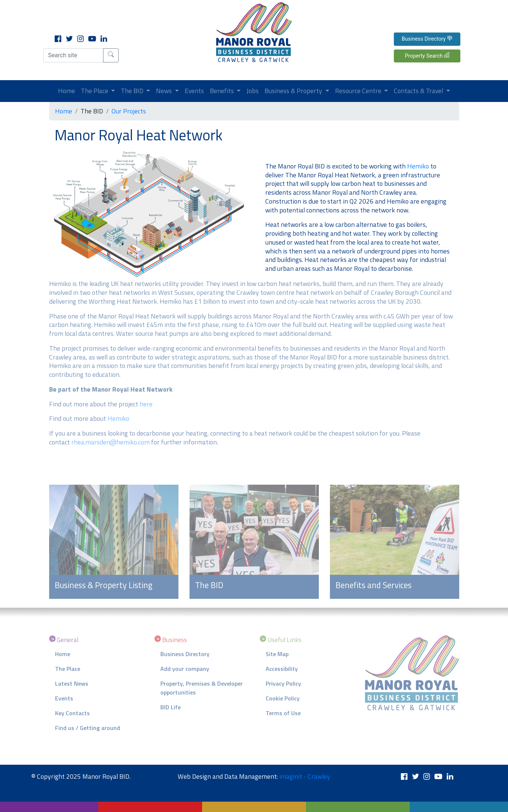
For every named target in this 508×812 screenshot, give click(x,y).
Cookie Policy (283, 698)
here (146, 404)
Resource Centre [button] (359, 91)
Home (68, 91)
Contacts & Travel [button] (419, 91)
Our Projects (129, 111)
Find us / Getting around (88, 728)
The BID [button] (133, 91)
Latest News (72, 683)
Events (194, 91)
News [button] (165, 91)
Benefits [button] (223, 91)
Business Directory (427, 39)
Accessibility (282, 669)
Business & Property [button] (294, 91)
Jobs (253, 91)
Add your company (185, 669)
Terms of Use (283, 713)
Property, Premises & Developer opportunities (202, 688)
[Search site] (73, 55)
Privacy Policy (283, 683)
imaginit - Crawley (305, 776)
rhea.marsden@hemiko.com (110, 442)
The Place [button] (95, 91)
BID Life (171, 707)
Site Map (277, 654)
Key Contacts (72, 713)
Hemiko (418, 166)
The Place (68, 669)
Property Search (427, 55)
